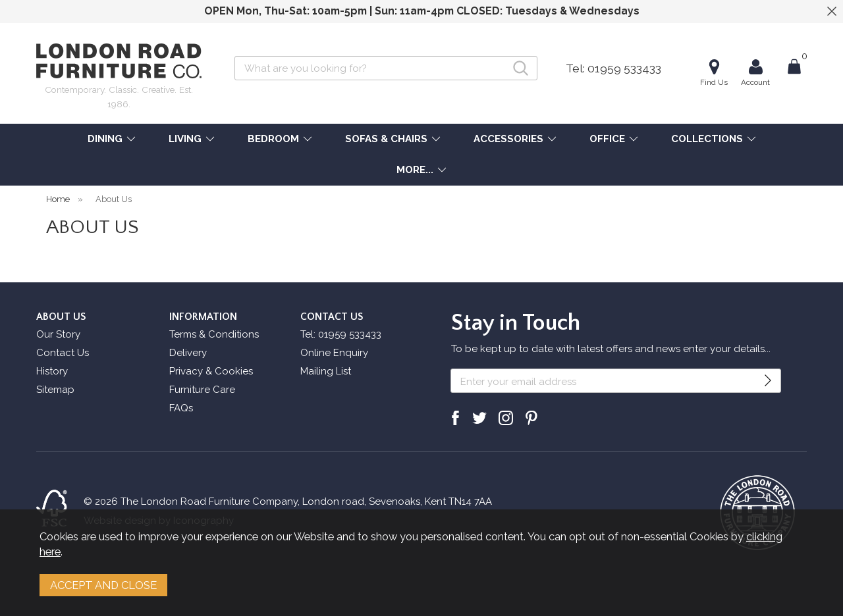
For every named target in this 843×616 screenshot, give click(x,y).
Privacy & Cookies (211, 371)
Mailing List (326, 371)
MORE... (415, 170)
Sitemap (55, 390)
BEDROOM (273, 139)
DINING (105, 139)
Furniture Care (202, 390)
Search (235, 56)
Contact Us (63, 353)
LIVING (185, 139)
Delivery (188, 353)
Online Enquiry (334, 353)
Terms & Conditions (214, 334)
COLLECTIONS (707, 139)
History (52, 371)
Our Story (58, 334)
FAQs (181, 408)
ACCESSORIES (508, 139)
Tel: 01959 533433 (613, 68)
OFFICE (607, 139)
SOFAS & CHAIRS (386, 139)
